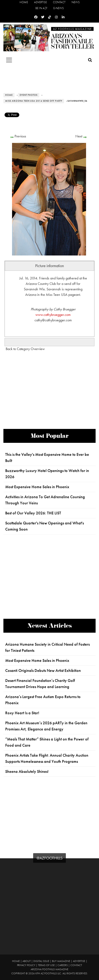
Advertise (40, 2)
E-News (59, 8)
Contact (59, 2)
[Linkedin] (63, 17)
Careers (63, 965)
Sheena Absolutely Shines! (27, 771)
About (27, 961)
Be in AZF (41, 8)
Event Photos (29, 95)
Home (24, 2)
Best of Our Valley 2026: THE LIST (33, 513)
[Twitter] (43, 17)
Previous (20, 136)
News (76, 2)
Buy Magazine (61, 961)
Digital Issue (41, 961)
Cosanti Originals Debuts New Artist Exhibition (43, 671)
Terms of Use (46, 965)
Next (79, 136)
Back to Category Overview (25, 349)
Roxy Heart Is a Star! (22, 713)
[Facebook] (36, 17)
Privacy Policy (26, 965)
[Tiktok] (49, 17)
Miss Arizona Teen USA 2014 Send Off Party (34, 101)
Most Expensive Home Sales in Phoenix (37, 487)
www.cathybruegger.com (53, 315)
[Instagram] (56, 17)
